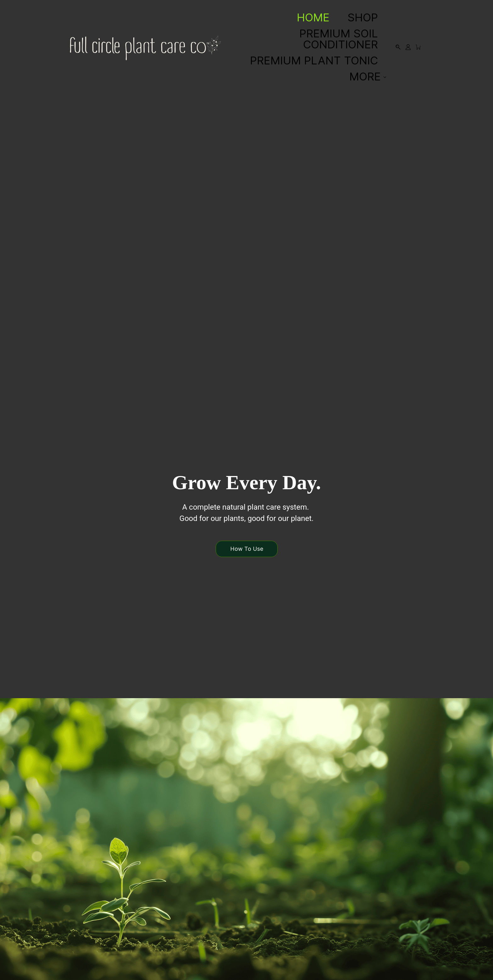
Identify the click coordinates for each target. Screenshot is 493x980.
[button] (246, 549)
